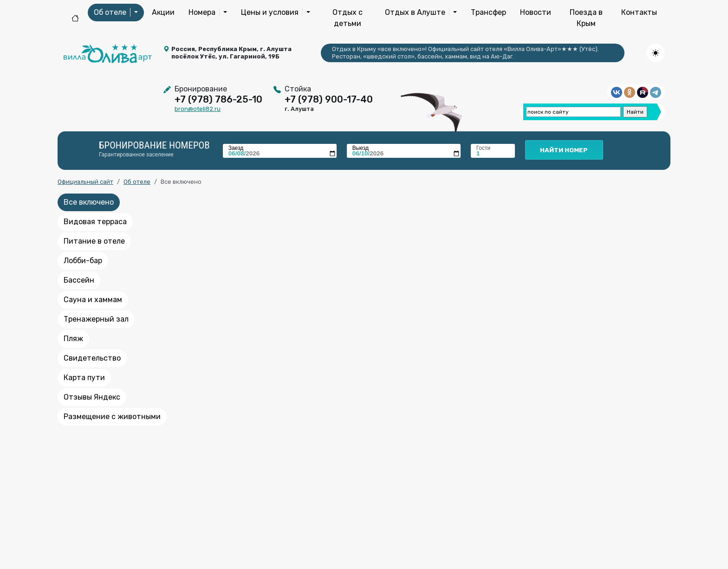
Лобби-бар (83, 261)
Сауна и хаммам (93, 300)
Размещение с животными (112, 417)
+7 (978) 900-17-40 (329, 99)
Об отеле (137, 182)
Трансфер (488, 12)
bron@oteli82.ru (198, 109)
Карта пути (84, 378)
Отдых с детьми (348, 18)
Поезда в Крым (586, 18)
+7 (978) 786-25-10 (218, 99)
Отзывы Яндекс (92, 397)
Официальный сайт (85, 182)
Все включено (89, 202)
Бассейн (79, 280)
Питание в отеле (94, 241)
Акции (163, 12)
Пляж (73, 339)
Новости (536, 12)
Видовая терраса (95, 222)
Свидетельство (92, 358)
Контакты (639, 12)
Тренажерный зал (96, 319)
